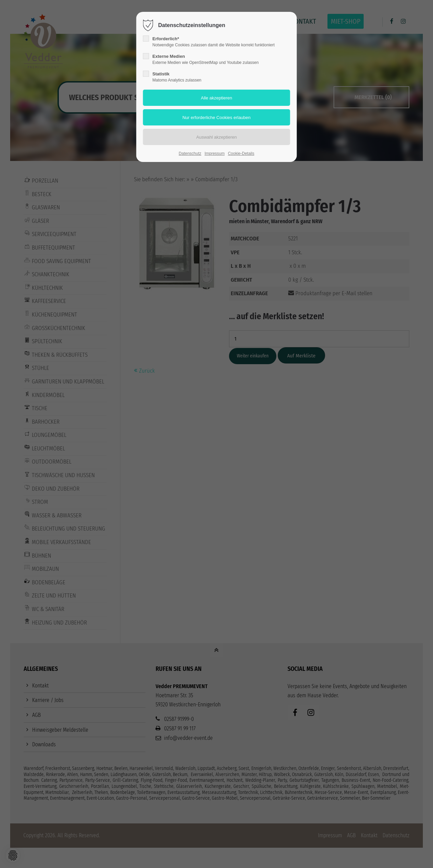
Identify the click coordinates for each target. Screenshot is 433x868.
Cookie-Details (241, 154)
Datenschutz (190, 154)
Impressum (215, 154)
